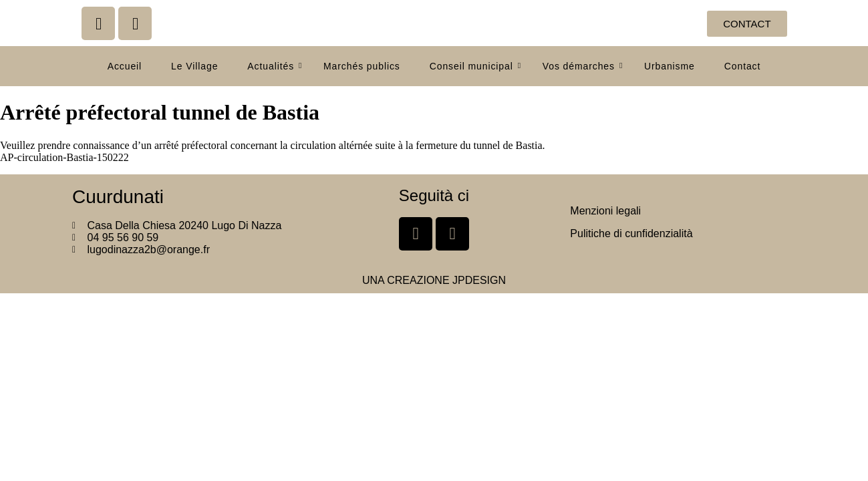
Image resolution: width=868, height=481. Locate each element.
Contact (743, 66)
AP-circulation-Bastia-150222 (64, 157)
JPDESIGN (479, 280)
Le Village (194, 66)
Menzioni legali (605, 211)
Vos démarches (583, 66)
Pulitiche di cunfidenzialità (631, 233)
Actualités (275, 66)
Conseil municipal (475, 66)
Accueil (125, 66)
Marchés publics (362, 66)
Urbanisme (670, 66)
